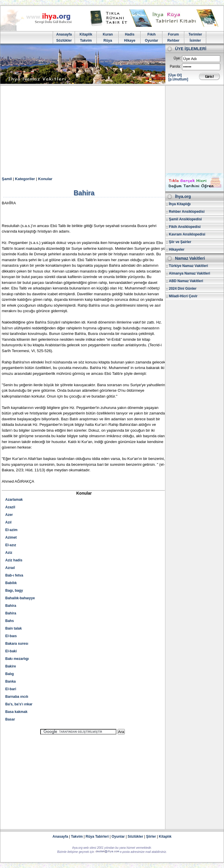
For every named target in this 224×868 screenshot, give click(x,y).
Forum (173, 34)
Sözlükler (64, 41)
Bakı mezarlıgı (17, 659)
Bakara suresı (17, 644)
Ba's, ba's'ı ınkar (19, 704)
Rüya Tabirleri (97, 837)
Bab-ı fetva (14, 575)
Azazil (10, 507)
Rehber (173, 41)
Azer (9, 515)
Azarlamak (14, 500)
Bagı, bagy (14, 591)
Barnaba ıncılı (17, 697)
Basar (10, 719)
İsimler (195, 41)
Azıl (8, 522)
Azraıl (10, 568)
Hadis (130, 34)
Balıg (9, 674)
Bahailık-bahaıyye (20, 598)
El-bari (11, 689)
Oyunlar (152, 41)
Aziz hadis (14, 560)
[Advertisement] (112, 129)
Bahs (9, 621)
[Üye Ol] (175, 75)
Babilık (11, 583)
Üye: (177, 58)
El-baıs (11, 636)
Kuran (108, 34)
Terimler (195, 34)
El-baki (11, 651)
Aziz (9, 553)
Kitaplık (165, 837)
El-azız (11, 545)
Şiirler (151, 837)
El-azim (11, 530)
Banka (10, 681)
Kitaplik (86, 34)
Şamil (7, 179)
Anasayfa (64, 34)
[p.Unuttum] (178, 79)
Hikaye (130, 41)
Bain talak (14, 628)
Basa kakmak (16, 712)
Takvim (86, 41)
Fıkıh (151, 34)
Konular (45, 179)
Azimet (11, 537)
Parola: (175, 66)
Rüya (108, 41)
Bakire (11, 666)
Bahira (11, 606)
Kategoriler (25, 179)
